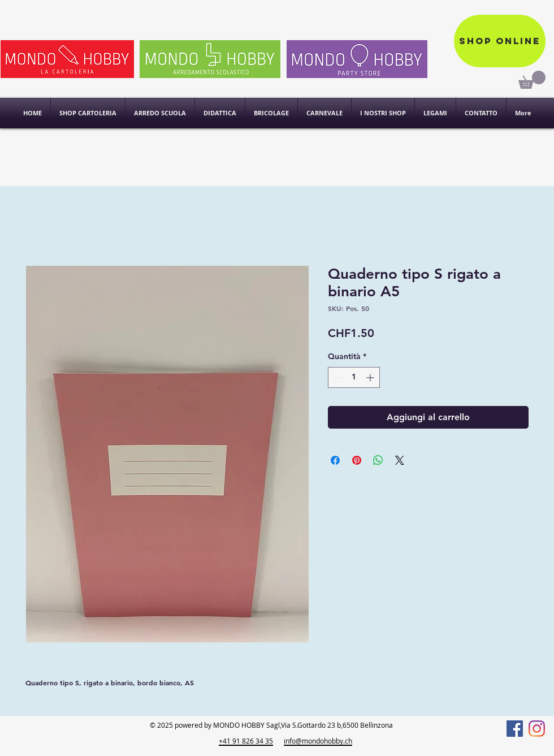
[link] (532, 80)
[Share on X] (400, 460)
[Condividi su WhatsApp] (378, 460)
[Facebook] (515, 729)
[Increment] (371, 377)
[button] (383, 113)
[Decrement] (337, 377)
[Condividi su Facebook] (335, 460)
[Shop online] (500, 41)
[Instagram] (537, 729)
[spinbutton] (354, 377)
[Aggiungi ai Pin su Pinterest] (357, 460)
